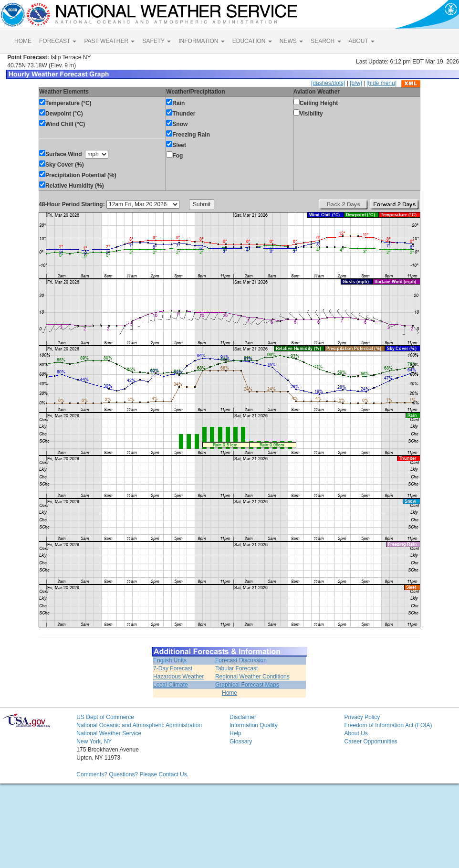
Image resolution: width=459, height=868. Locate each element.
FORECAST (58, 41)
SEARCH (326, 41)
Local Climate (171, 685)
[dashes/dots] (328, 83)
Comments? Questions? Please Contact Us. (132, 774)
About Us (356, 733)
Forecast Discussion (241, 660)
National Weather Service (109, 733)
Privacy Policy (362, 717)
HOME (23, 41)
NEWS (291, 41)
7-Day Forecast (173, 668)
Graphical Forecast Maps (247, 685)
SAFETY (156, 41)
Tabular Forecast (236, 668)
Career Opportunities (370, 741)
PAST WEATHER (109, 41)
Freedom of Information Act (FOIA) (388, 725)
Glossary (241, 741)
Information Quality (254, 725)
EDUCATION (252, 41)
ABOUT (362, 41)
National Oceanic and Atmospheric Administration (139, 725)
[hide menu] (381, 83)
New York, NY (94, 741)
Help (235, 733)
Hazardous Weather (179, 677)
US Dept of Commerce (105, 717)
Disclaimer (243, 717)
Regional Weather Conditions (252, 677)
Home (229, 693)
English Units (170, 660)
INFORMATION (201, 41)
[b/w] (356, 83)
